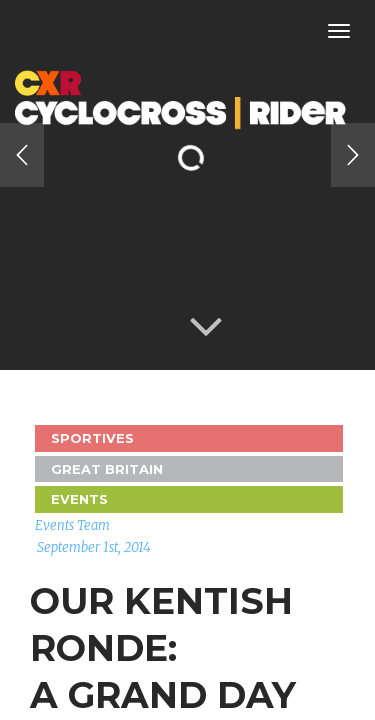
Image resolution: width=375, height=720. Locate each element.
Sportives (92, 438)
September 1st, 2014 (94, 547)
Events (79, 499)
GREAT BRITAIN (107, 469)
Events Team (72, 525)
